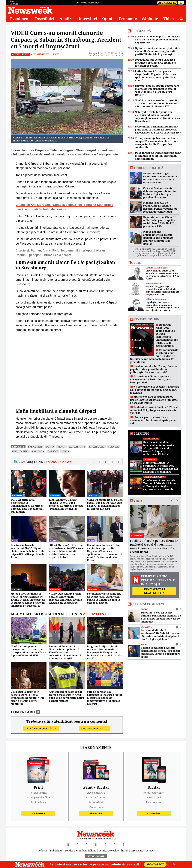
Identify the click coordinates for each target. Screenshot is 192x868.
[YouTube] (87, 845)
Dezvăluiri (45, 19)
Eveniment (20, 19)
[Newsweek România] (31, 10)
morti (62, 447)
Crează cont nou (94, 728)
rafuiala (38, 451)
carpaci (53, 451)
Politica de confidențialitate (81, 851)
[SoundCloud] (124, 845)
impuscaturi (20, 451)
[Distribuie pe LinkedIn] (106, 462)
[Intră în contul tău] (181, 3)
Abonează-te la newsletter (154, 591)
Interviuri (88, 19)
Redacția (43, 851)
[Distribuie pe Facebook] (94, 462)
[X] (77, 845)
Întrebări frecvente (132, 851)
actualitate (77, 447)
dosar (50, 447)
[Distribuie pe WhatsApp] (112, 462)
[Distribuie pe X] (100, 462)
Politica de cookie (109, 851)
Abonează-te (167, 3)
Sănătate (150, 19)
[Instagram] (96, 845)
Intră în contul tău (41, 728)
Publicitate (56, 851)
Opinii (108, 19)
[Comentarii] (118, 462)
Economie (128, 19)
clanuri (113, 447)
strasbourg (97, 447)
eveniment (35, 447)
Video (169, 19)
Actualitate (21, 54)
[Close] (174, 864)
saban (65, 451)
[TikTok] (105, 845)
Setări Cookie (96, 856)
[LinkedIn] (115, 845)
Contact (150, 851)
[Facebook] (68, 845)
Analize (66, 19)
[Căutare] (181, 19)
